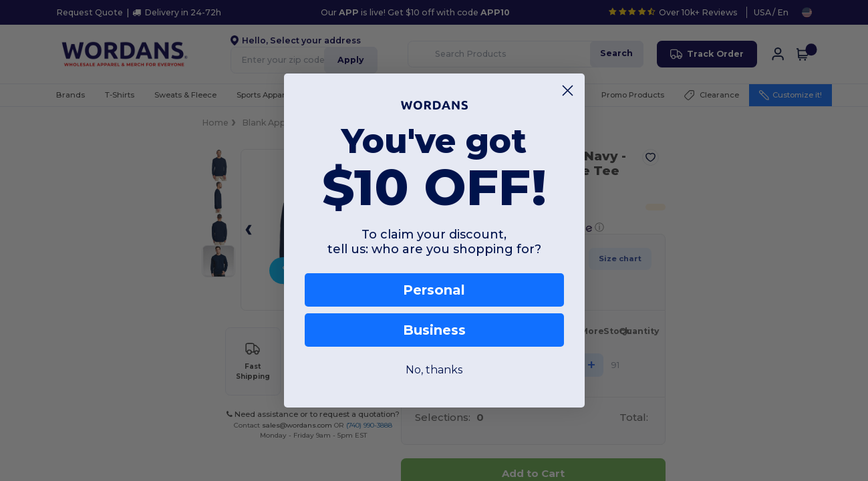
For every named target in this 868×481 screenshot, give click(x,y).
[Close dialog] (568, 91)
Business (434, 330)
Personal (434, 290)
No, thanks (434, 370)
